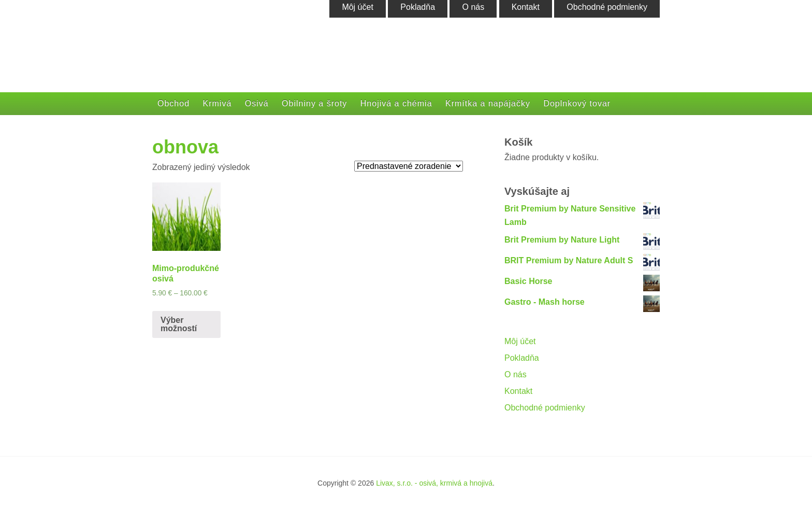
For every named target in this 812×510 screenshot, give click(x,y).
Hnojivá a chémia (396, 103)
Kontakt (518, 391)
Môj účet (520, 341)
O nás (516, 374)
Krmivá (218, 103)
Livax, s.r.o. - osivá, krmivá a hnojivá (434, 483)
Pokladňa (522, 358)
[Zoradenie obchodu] (409, 166)
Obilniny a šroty (314, 103)
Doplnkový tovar (577, 103)
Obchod (173, 103)
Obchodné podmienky (545, 408)
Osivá (257, 103)
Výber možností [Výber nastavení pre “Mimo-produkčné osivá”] (179, 324)
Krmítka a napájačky (488, 103)
